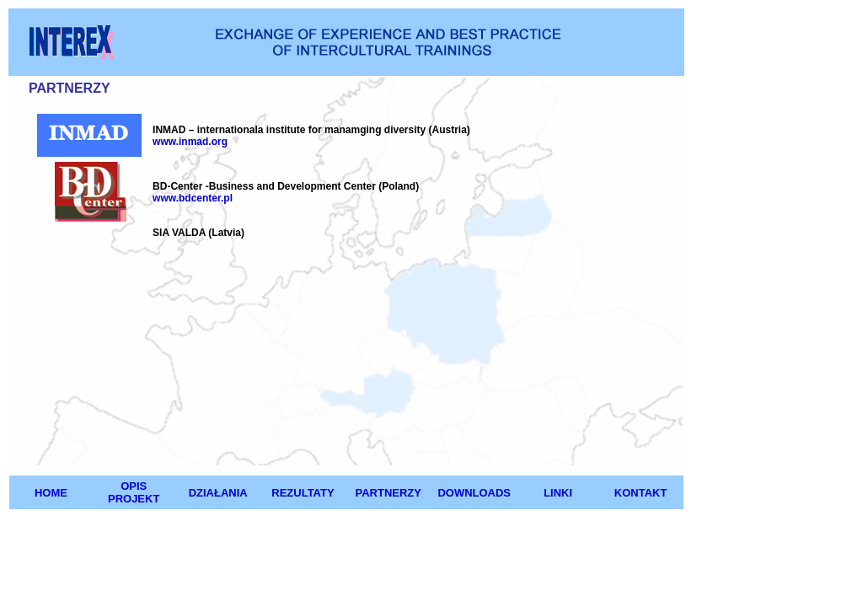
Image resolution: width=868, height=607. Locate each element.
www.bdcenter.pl (193, 198)
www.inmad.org (190, 142)
